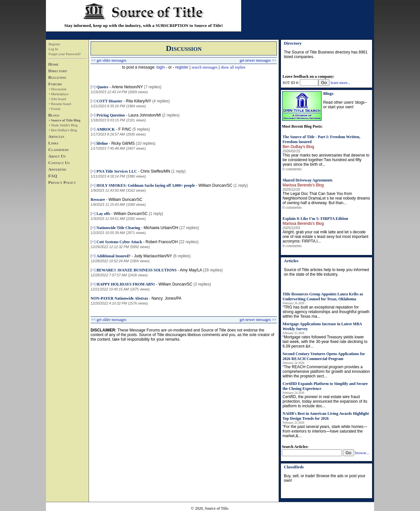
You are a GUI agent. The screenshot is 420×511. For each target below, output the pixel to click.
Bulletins (57, 77)
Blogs (54, 115)
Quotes (102, 87)
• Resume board (60, 104)
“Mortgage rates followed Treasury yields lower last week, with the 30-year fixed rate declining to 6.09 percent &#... (325, 342)
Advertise (57, 169)
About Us (57, 156)
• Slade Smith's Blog (63, 125)
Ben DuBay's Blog (298, 147)
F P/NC (125, 129)
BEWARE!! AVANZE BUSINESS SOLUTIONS (136, 270)
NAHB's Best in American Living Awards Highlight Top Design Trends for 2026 (326, 416)
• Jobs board (57, 99)
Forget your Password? (65, 54)
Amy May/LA (191, 270)
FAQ (53, 176)
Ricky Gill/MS (123, 143)
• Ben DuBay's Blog (63, 130)
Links (53, 143)
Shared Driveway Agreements (307, 180)
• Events (55, 109)
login (161, 67)
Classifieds (58, 149)
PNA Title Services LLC (117, 171)
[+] (93, 87)
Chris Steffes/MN (155, 171)
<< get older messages (109, 60)
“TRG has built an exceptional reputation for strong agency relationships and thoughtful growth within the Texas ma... (326, 312)
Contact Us (59, 163)
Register (54, 44)
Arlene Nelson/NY (127, 87)
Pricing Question (111, 115)
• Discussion (58, 89)
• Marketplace (59, 94)
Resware (98, 200)
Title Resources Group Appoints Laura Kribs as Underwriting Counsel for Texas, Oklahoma (323, 297)
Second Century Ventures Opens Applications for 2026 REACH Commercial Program (324, 356)
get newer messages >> (258, 60)
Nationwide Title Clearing (118, 228)
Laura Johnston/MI (145, 115)
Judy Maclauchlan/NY (153, 256)
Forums (55, 84)
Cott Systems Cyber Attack (119, 242)
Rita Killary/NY (139, 101)
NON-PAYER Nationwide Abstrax (120, 298)
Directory (58, 71)
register (182, 67)
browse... (362, 453)
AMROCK (106, 129)
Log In (53, 49)
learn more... (340, 83)
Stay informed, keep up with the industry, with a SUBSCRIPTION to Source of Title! (144, 25)
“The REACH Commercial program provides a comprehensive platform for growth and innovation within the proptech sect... (326, 372)
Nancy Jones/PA (167, 298)
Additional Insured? (113, 256)
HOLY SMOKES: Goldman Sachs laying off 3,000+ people (146, 185)
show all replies (233, 67)
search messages (205, 67)
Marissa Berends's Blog (303, 185)
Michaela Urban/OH (161, 228)
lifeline (103, 143)
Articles (56, 136)
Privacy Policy (62, 182)
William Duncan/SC (215, 185)
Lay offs (103, 214)
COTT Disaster (109, 101)
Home (53, 64)
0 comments (292, 169)
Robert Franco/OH (162, 242)
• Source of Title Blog (65, 120)
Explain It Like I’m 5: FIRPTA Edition (315, 219)
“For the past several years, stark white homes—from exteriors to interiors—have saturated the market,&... (325, 431)
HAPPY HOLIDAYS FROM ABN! (126, 284)
